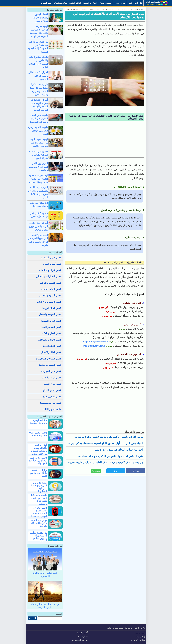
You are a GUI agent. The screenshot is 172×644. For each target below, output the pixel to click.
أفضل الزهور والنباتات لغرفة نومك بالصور (40, 18)
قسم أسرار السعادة (51, 258)
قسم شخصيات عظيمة (50, 365)
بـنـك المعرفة (46, 3)
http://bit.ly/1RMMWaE (96, 342)
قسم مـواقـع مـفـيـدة (51, 403)
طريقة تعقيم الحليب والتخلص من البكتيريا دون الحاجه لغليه (111, 456)
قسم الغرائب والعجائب (50, 340)
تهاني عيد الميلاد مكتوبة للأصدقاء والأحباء (39, 523)
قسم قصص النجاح (52, 390)
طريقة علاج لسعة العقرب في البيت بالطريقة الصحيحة (39, 119)
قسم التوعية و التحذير (50, 295)
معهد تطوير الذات (115, 628)
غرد (116, 471)
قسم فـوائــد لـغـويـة (51, 378)
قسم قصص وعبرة (52, 397)
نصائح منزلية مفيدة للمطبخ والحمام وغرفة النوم (38, 155)
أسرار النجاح (133, 3)
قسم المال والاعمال (51, 352)
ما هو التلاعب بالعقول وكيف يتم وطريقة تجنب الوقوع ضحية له (109, 437)
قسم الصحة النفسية (51, 321)
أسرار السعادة (120, 3)
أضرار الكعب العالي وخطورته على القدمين (38, 76)
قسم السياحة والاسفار (50, 314)
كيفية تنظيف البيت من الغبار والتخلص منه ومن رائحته (39, 143)
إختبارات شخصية (90, 3)
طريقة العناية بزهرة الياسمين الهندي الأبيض (38, 131)
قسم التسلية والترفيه (51, 283)
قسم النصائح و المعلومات (48, 359)
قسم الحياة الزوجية (52, 308)
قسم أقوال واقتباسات (50, 270)
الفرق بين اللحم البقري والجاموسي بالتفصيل (39, 167)
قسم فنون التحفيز (52, 384)
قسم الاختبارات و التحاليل (48, 277)
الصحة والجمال (105, 3)
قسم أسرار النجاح (52, 264)
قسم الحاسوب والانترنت (49, 302)
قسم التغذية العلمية (51, 289)
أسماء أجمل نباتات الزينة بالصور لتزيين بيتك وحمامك (38, 226)
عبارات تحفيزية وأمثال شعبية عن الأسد (38, 473)
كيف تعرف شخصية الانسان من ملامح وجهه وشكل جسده (38, 179)
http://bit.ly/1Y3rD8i (94, 346)
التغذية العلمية (75, 3)
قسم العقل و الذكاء (51, 333)
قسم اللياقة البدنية (52, 346)
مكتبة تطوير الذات (52, 409)
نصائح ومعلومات (60, 3)
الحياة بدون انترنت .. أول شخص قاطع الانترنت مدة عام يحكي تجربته (106, 443)
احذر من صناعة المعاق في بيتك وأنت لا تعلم (119, 450)
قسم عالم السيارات (51, 371)
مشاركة (136, 471)
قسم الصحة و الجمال (50, 327)
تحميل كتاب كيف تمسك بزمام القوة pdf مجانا (38, 461)
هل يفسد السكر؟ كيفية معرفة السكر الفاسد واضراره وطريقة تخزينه (105, 463)
